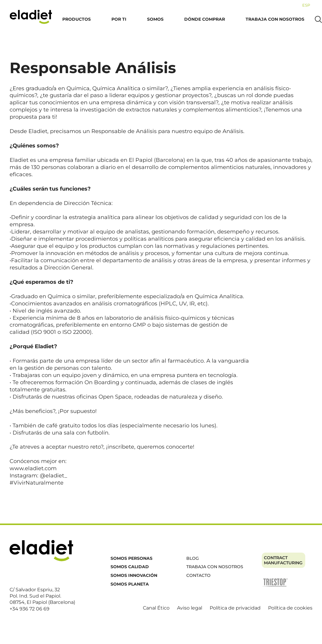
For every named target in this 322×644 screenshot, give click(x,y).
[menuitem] (306, 5)
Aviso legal (190, 608)
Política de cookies (290, 608)
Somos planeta (130, 584)
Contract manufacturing (283, 560)
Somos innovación (134, 575)
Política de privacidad (235, 608)
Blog (193, 558)
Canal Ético (156, 608)
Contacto (198, 575)
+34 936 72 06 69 (30, 609)
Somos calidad (130, 567)
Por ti (119, 19)
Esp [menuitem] (306, 5)
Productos (77, 19)
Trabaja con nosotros (275, 19)
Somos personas (131, 558)
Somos (155, 19)
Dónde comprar (205, 19)
